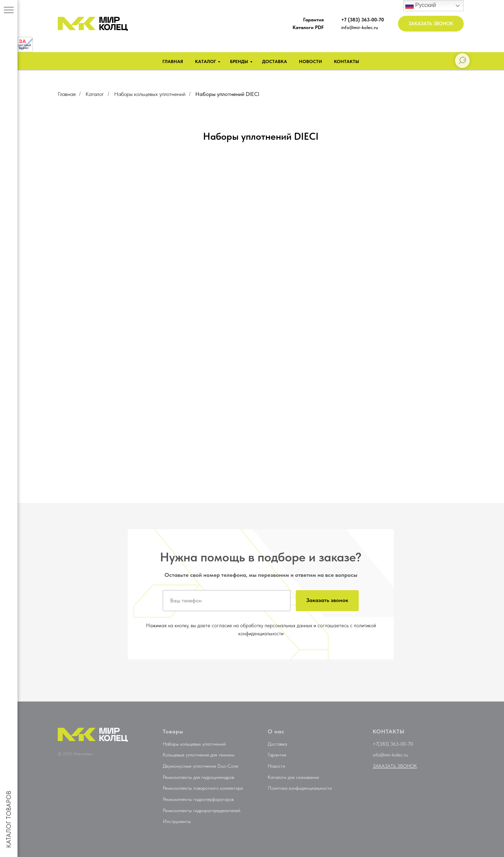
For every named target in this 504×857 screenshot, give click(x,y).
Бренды (239, 61)
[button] (431, 24)
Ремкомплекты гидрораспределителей (202, 810)
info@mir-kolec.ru (360, 27)
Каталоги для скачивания (293, 777)
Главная (173, 61)
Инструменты (177, 821)
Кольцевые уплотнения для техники (199, 755)
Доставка (275, 61)
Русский (421, 6)
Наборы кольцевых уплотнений (150, 94)
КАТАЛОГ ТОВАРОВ (9, 819)
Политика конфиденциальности (300, 788)
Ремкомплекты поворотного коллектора (203, 788)
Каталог (205, 61)
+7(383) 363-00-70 (393, 744)
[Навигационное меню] (9, 11)
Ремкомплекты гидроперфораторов (198, 799)
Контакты (346, 61)
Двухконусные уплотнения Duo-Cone (201, 766)
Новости (310, 61)
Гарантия (277, 755)
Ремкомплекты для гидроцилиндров (198, 777)
